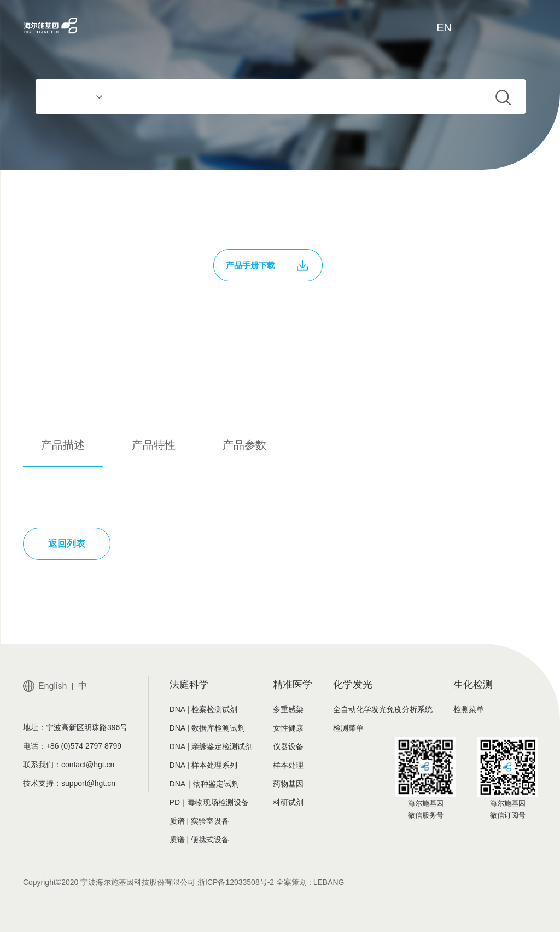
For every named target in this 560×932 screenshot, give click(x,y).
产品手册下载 (267, 265)
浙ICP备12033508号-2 (236, 882)
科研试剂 (288, 802)
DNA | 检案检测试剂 (203, 709)
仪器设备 (288, 746)
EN (444, 27)
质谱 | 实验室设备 (199, 821)
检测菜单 (348, 728)
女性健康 (288, 728)
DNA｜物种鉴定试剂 (205, 784)
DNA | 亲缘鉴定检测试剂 (211, 746)
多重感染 (288, 709)
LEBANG (329, 882)
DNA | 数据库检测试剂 (207, 728)
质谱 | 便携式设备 (199, 840)
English (52, 686)
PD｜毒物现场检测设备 (209, 802)
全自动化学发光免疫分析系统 (383, 709)
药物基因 (288, 784)
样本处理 (288, 765)
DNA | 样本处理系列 (203, 765)
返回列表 (67, 544)
